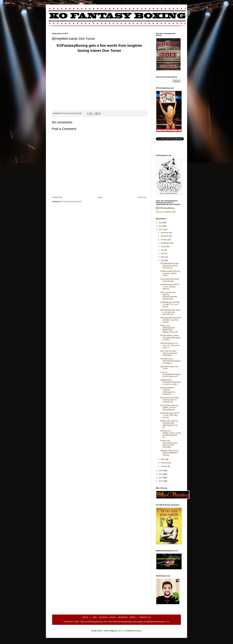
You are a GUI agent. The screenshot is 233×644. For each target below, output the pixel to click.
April (163, 260)
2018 (161, 226)
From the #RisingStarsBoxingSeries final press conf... (171, 374)
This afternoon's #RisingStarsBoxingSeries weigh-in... (171, 361)
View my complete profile (166, 212)
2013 (161, 481)
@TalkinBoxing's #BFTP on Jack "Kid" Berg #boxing (170, 415)
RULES (113, 617)
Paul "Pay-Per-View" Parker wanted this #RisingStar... (169, 353)
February (165, 463)
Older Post (142, 197)
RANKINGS (123, 617)
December (165, 233)
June (163, 253)
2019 (161, 223)
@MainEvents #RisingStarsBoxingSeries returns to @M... (171, 382)
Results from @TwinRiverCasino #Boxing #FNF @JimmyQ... (169, 444)
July (163, 250)
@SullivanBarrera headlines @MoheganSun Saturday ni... (168, 391)
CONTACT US (145, 617)
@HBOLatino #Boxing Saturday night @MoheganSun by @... (169, 424)
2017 (161, 230)
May (163, 257)
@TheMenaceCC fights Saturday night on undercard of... (170, 400)
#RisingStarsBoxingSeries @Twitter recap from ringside (171, 320)
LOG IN (85, 617)
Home (100, 197)
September (165, 243)
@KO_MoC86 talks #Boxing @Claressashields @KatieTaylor (169, 296)
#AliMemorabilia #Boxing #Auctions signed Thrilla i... (170, 273)
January (164, 466)
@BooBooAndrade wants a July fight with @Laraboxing (170, 312)
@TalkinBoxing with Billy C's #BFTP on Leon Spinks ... (170, 304)
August (164, 246)
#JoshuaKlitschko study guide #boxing (170, 280)
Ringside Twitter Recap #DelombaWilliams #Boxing (169, 453)
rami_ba (121, 631)
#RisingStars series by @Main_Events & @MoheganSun (169, 408)
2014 (161, 478)
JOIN (95, 617)
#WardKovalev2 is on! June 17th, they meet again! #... (170, 345)
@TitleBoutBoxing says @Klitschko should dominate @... (170, 266)
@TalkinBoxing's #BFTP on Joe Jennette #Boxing (170, 287)
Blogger (138, 631)
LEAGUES (103, 617)
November (165, 236)
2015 (161, 474)
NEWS (133, 617)
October (164, 240)
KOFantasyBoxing (167, 208)
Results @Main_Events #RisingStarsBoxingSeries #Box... (171, 338)
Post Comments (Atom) (72, 202)
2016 (161, 471)
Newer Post (57, 197)
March (164, 459)
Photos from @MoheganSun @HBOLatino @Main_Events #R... (170, 329)
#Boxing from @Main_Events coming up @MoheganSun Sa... (171, 434)
